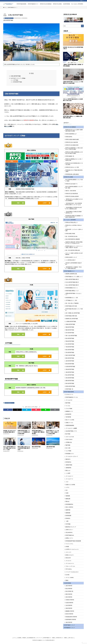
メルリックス (68, 553)
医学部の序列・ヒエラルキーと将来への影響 (74, 231)
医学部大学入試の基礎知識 (70, 127)
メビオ (67, 483)
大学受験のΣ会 (69, 444)
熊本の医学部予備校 (70, 384)
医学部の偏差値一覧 (70, 156)
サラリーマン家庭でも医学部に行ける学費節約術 (74, 255)
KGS (66, 491)
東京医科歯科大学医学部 (71, 621)
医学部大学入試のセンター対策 (72, 168)
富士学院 (67, 576)
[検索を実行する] (82, 26)
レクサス (67, 489)
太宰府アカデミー (69, 531)
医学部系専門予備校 (18, 82)
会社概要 (19, 640)
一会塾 (67, 522)
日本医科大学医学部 (70, 601)
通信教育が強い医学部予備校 (72, 320)
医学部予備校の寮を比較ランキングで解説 (74, 311)
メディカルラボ (69, 401)
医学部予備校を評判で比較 (71, 307)
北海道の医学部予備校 (70, 325)
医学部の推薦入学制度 (70, 234)
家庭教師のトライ (69, 413)
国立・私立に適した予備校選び (72, 304)
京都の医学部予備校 (70, 370)
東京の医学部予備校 (70, 351)
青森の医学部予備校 (70, 331)
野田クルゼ (68, 472)
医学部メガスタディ (70, 556)
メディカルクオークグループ (72, 458)
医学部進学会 (68, 463)
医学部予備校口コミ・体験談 (49, 640)
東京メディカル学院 (70, 421)
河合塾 (67, 494)
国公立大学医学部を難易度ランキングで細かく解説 (74, 188)
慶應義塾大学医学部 (70, 613)
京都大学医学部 (69, 610)
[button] (8, 410)
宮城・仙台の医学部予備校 (71, 337)
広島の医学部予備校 (16, 76)
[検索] (83, 1)
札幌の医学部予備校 (70, 328)
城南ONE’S (68, 460)
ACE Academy (69, 570)
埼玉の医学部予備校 (70, 345)
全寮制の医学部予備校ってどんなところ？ (74, 295)
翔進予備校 (68, 446)
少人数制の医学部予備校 (71, 322)
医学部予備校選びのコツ (9, 18)
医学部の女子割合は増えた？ (72, 223)
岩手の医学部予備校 (70, 334)
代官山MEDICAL (69, 534)
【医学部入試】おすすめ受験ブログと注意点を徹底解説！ (74, 200)
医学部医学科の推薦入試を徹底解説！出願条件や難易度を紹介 (74, 217)
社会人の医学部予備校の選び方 (72, 286)
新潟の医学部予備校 (70, 365)
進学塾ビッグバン (69, 539)
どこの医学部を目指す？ (71, 261)
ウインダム (68, 407)
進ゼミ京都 (68, 449)
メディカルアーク (69, 480)
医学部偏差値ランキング (70, 630)
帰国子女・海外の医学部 (71, 191)
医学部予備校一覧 (69, 390)
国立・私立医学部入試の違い (72, 237)
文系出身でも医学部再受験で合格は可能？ (74, 264)
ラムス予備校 (68, 452)
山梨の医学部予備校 (70, 362)
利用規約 (24, 640)
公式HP (45, 203)
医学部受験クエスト (70, 455)
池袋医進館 (68, 514)
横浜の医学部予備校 (70, 359)
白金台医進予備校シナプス (71, 432)
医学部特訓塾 (68, 517)
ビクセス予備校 (69, 410)
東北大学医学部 (69, 590)
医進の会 (67, 503)
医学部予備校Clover (70, 537)
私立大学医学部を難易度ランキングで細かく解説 (74, 181)
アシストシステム (69, 545)
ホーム (15, 640)
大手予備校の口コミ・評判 (71, 301)
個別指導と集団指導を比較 (71, 275)
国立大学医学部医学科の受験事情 (73, 240)
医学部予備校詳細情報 (69, 393)
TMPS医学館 (68, 418)
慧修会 (67, 582)
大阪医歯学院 (68, 469)
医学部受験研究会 (69, 506)
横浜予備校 (68, 404)
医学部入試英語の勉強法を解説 (72, 140)
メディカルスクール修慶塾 (71, 430)
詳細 (18, 203)
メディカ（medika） (70, 579)
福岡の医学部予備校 (70, 382)
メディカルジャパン (70, 565)
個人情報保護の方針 (31, 640)
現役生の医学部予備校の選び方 (72, 280)
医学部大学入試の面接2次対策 (72, 145)
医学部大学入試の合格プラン (72, 184)
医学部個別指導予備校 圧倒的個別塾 (73, 542)
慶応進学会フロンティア (71, 528)
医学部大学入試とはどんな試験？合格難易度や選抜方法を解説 (74, 131)
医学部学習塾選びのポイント (72, 289)
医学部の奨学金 (69, 137)
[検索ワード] (73, 26)
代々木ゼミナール (69, 396)
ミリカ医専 (68, 475)
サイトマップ (39, 640)
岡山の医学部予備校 (70, 376)
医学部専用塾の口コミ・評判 (72, 299)
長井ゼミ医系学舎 (69, 508)
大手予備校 (16, 80)
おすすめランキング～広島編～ (18, 78)
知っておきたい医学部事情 (70, 220)
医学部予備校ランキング (70, 627)
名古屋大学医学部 (69, 604)
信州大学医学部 (69, 598)
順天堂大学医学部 (69, 615)
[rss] (81, 1)
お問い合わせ (71, 640)
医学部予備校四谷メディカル (72, 399)
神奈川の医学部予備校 (70, 356)
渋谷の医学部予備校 (70, 353)
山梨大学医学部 (69, 587)
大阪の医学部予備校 (70, 373)
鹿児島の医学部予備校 (70, 387)
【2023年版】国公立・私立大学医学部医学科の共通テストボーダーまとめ (74, 205)
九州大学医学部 (69, 607)
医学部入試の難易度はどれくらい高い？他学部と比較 (74, 160)
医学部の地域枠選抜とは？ (71, 134)
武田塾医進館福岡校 (70, 427)
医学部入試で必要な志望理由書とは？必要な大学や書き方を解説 (74, 153)
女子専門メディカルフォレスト (72, 551)
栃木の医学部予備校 (70, 339)
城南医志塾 (68, 500)
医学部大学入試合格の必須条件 (72, 197)
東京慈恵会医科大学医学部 (71, 618)
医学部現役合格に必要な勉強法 (72, 175)
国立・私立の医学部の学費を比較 (73, 251)
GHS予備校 (68, 525)
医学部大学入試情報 (69, 177)
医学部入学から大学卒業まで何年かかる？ (74, 227)
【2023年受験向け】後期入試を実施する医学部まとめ (74, 213)
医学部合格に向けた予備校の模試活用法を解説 (74, 171)
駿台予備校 (68, 435)
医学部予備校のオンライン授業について (74, 278)
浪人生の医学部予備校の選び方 (72, 283)
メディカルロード (69, 477)
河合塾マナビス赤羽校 (70, 486)
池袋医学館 (68, 511)
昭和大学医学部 (69, 596)
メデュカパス (68, 562)
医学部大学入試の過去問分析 (72, 194)
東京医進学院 (68, 415)
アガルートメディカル (70, 568)
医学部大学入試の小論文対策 (72, 142)
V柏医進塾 (68, 497)
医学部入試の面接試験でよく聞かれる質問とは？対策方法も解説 (74, 149)
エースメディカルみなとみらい (72, 573)
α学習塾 (67, 548)
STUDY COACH (69, 441)
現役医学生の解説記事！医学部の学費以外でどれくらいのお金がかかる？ (74, 243)
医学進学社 (68, 520)
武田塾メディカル (69, 424)
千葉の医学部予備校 (70, 348)
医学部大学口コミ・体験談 (62, 640)
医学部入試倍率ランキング (71, 258)
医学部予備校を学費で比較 (71, 317)
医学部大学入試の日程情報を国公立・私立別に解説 (74, 164)
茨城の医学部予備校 (70, 342)
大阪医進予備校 (69, 466)
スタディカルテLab (70, 438)
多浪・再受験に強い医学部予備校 (73, 314)
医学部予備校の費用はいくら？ (72, 292)
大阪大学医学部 (69, 624)
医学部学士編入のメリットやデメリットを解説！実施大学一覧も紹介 (74, 248)
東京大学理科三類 (69, 593)
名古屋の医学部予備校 (70, 368)
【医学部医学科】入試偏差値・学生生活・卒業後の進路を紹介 (74, 269)
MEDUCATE (68, 559)
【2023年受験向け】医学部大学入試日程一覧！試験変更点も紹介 (74, 209)
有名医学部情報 (68, 584)
